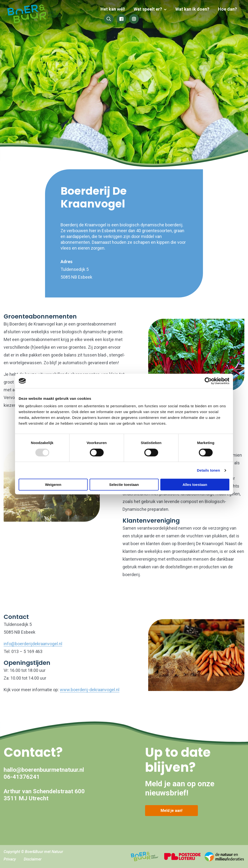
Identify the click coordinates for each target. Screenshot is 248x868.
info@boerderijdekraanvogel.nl (33, 644)
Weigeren (53, 485)
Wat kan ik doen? (193, 9)
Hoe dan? (227, 9)
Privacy (10, 859)
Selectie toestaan (124, 485)
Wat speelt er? (150, 9)
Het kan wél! (116, 9)
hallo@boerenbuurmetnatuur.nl (44, 770)
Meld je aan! (171, 811)
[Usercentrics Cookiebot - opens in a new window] (208, 381)
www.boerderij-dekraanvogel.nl (90, 690)
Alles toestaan (195, 485)
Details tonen (208, 470)
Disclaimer (33, 859)
